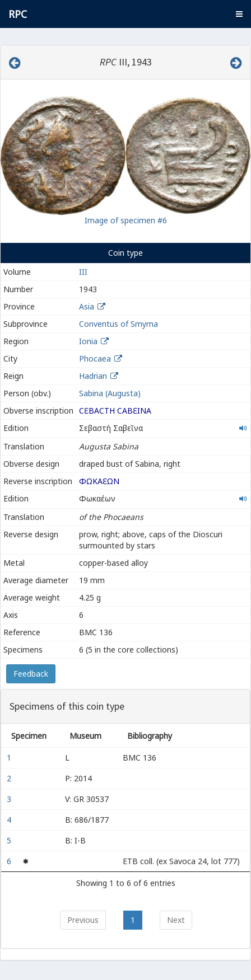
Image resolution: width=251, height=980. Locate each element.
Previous (83, 920)
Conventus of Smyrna (118, 324)
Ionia (88, 341)
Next (176, 920)
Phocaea (95, 358)
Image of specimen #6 (126, 220)
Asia (87, 306)
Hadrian (93, 376)
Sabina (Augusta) (110, 393)
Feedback (31, 674)
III (83, 272)
